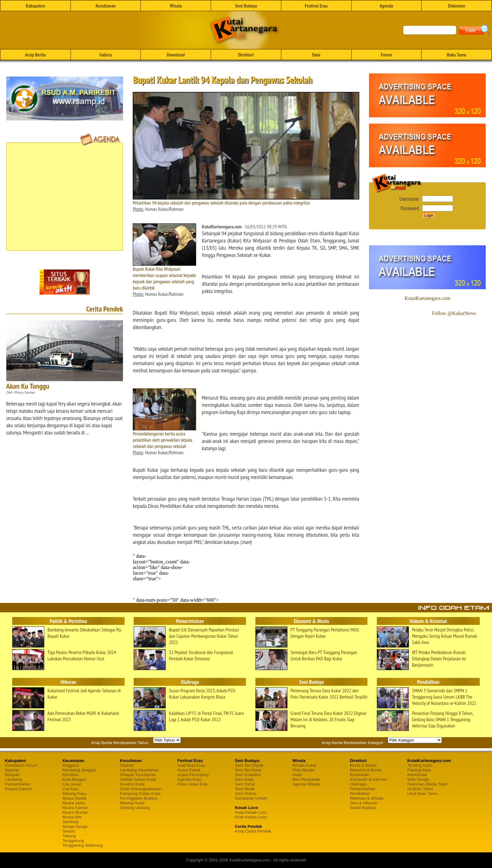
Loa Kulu (70, 789)
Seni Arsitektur (248, 775)
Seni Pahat (245, 784)
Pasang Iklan (419, 770)
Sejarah (12, 770)
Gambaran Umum (21, 765)
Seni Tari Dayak (249, 765)
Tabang (69, 836)
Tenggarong (73, 841)
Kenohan (71, 775)
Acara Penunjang (193, 775)
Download (176, 55)
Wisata (176, 6)
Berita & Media (363, 765)
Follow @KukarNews (454, 313)
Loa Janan (72, 784)
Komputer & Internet (368, 779)
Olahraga (358, 784)
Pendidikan (360, 793)
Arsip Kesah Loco (251, 812)
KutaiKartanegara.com (428, 298)
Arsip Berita (36, 55)
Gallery (105, 55)
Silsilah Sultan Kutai (138, 779)
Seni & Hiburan (364, 803)
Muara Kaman (75, 808)
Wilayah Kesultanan (138, 775)
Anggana (71, 765)
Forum (386, 55)
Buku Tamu (457, 55)
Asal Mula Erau (191, 765)
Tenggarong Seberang (83, 845)
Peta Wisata (303, 770)
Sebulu (69, 831)
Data (316, 55)
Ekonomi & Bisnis (366, 770)
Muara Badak (75, 798)
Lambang (13, 779)
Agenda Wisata (306, 784)
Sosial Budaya (363, 808)
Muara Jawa (74, 803)
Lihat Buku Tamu (422, 793)
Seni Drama (246, 793)
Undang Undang (135, 808)
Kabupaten (35, 6)
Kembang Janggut (79, 770)
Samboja (70, 822)
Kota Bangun (74, 779)
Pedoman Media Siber (428, 784)
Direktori (246, 55)
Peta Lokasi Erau (193, 784)
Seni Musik (245, 789)
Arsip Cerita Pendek (253, 831)
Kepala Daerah (19, 789)
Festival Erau (316, 6)
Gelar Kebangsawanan (141, 789)
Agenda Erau (189, 779)
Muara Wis (72, 817)
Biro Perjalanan (306, 779)
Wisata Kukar (305, 765)
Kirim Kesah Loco (251, 817)
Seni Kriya (244, 779)
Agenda (386, 6)
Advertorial (417, 775)
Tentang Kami (420, 765)
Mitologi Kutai (132, 803)
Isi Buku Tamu (420, 789)
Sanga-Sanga (75, 826)
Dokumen (457, 6)
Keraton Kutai (132, 784)
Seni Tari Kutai (248, 770)
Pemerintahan (18, 784)
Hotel (297, 775)
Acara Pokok (189, 770)
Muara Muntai (75, 812)
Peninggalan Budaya (139, 798)
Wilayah (12, 775)
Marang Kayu (75, 793)
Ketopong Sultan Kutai (140, 793)
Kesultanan (106, 6)
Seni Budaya (246, 6)
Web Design (418, 779)
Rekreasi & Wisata (367, 798)
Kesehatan (360, 775)
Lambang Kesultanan (139, 770)
